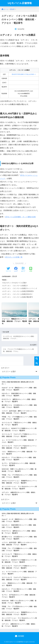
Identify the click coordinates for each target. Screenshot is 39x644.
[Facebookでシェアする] (16, 270)
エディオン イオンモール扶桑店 (15, 286)
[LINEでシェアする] (31, 270)
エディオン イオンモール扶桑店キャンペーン (19, 288)
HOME (19, 636)
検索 (37, 359)
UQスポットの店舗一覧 (14, 257)
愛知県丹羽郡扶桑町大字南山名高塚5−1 (24, 74)
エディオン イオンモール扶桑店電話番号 (18, 297)
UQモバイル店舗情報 (20, 3)
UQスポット (7, 283)
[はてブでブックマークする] (23, 270)
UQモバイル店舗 (20, 283)
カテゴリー (5, 368)
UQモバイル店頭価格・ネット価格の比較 (20, 217)
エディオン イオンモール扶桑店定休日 (17, 294)
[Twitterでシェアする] (8, 270)
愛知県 (15, 276)
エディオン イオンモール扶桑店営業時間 (18, 291)
